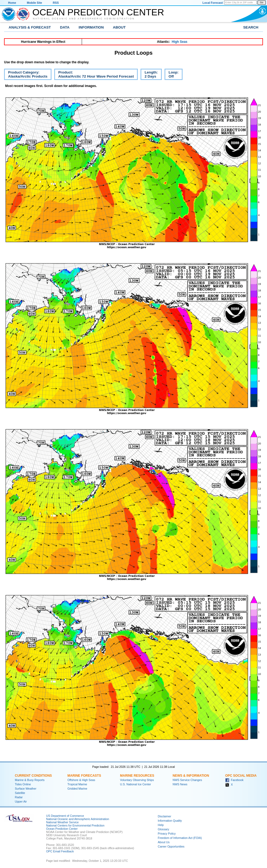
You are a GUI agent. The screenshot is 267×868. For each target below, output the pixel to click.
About (119, 27)
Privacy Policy (167, 834)
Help (161, 825)
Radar (19, 797)
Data (65, 27)
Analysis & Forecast (30, 27)
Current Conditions (33, 776)
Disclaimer (165, 816)
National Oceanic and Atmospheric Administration (84, 19)
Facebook (234, 780)
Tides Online (23, 784)
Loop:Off (172, 75)
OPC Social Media (241, 776)
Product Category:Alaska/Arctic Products (26, 75)
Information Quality (170, 821)
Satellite (20, 793)
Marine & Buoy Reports (30, 780)
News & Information (191, 776)
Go (262, 2)
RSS (56, 3)
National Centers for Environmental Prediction (75, 825)
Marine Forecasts (84, 776)
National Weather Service (62, 822)
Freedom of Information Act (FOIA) (180, 838)
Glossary (163, 829)
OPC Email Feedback (60, 851)
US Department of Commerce (65, 816)
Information (91, 27)
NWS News (180, 784)
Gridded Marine (77, 789)
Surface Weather (26, 789)
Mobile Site (35, 3)
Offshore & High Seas (81, 780)
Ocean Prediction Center (98, 12)
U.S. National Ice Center (136, 784)
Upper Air (21, 801)
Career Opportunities (171, 846)
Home (12, 3)
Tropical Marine (77, 784)
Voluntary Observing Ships (137, 780)
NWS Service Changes (187, 780)
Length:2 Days (149, 75)
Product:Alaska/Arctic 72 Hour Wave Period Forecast (94, 75)
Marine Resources (137, 776)
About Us (164, 842)
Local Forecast (213, 3)
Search (251, 27)
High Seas (180, 42)
